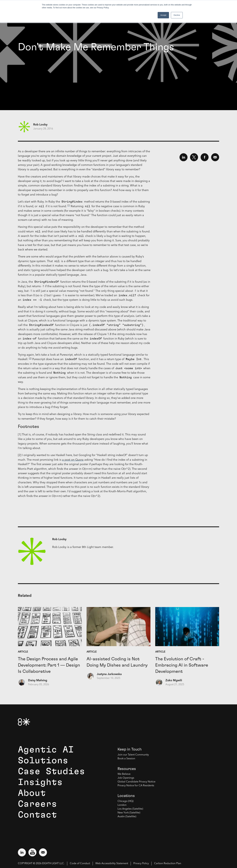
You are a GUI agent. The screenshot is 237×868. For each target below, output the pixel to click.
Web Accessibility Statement (112, 864)
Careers (37, 804)
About (32, 793)
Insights (40, 782)
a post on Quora (73, 460)
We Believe (124, 774)
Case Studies (51, 771)
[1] (69, 206)
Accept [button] (163, 15)
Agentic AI (46, 750)
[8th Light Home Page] (24, 722)
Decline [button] (177, 15)
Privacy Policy (141, 864)
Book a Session (126, 759)
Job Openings (126, 778)
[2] (30, 359)
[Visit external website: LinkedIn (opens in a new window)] (22, 852)
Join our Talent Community (133, 755)
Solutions (43, 761)
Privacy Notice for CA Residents (136, 786)
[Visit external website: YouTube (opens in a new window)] (32, 852)
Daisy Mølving (38, 680)
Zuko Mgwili (174, 680)
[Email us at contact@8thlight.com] (43, 852)
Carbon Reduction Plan (168, 864)
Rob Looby (40, 125)
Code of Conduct (80, 864)
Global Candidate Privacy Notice (136, 782)
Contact (37, 815)
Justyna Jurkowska (109, 674)
